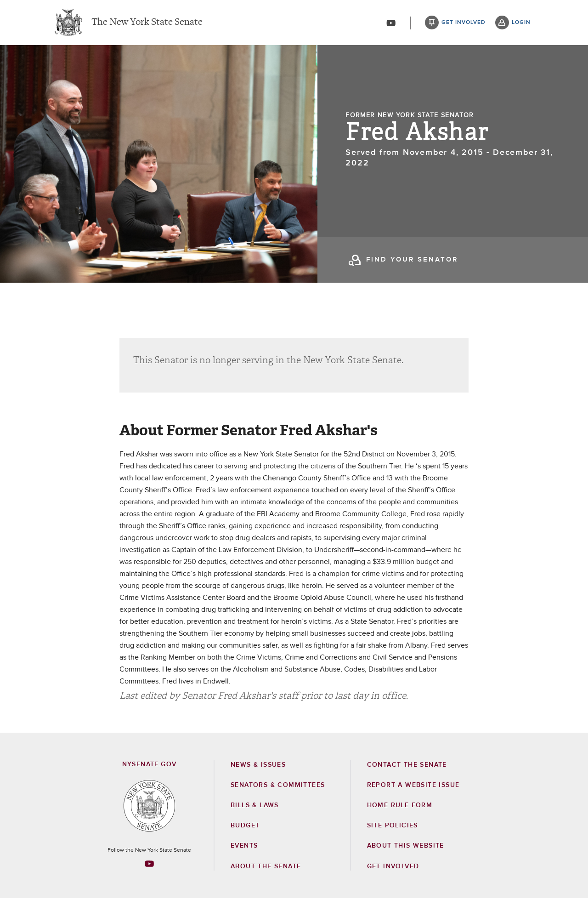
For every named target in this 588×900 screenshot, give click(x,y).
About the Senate (266, 868)
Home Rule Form (400, 807)
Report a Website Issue (413, 787)
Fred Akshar (417, 134)
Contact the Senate (407, 766)
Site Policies (393, 827)
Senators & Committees (278, 787)
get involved (464, 23)
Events (244, 848)
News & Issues (258, 766)
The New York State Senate (147, 23)
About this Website (406, 848)
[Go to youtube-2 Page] (149, 866)
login (521, 23)
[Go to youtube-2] (391, 23)
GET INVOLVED (393, 868)
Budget (245, 827)
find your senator (412, 261)
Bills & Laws (255, 807)
